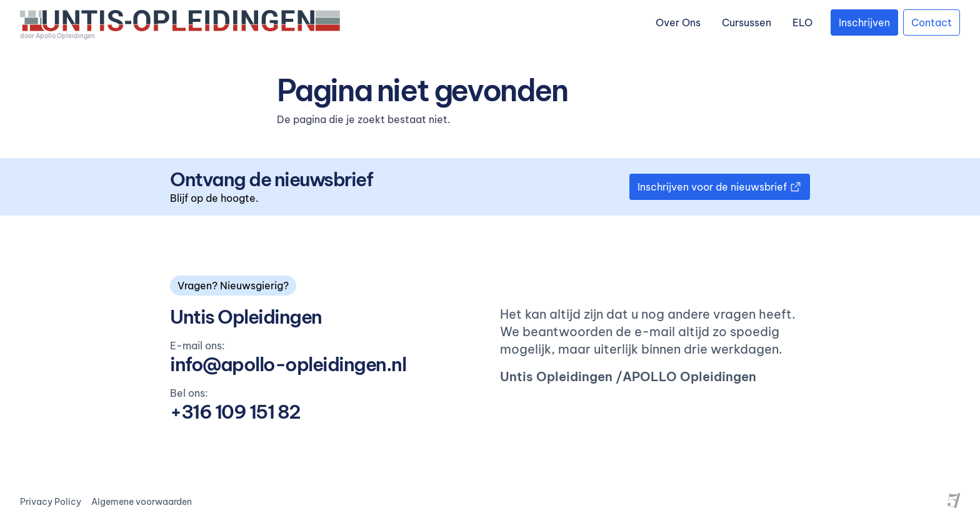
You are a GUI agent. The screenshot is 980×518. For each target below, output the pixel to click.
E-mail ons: (197, 346)
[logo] (180, 25)
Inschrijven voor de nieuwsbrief (720, 187)
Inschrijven (864, 22)
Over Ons (678, 22)
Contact (932, 22)
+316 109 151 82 (235, 412)
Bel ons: (189, 393)
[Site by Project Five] (954, 501)
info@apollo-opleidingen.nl (288, 364)
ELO (802, 22)
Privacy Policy (51, 502)
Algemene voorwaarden (142, 502)
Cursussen (747, 22)
